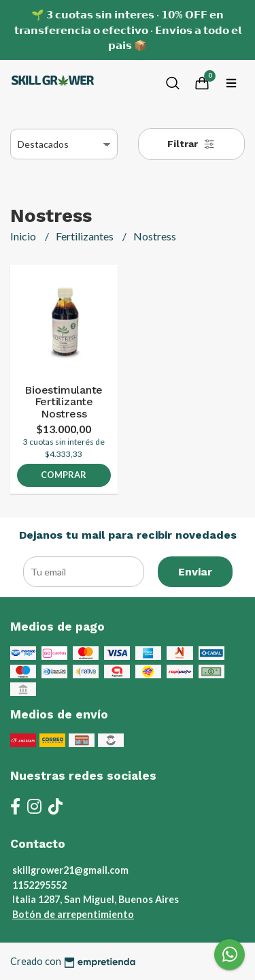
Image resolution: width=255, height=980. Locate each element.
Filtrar (191, 144)
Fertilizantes (86, 236)
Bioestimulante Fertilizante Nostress (64, 402)
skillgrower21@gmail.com (70, 870)
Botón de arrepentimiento (73, 914)
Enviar (195, 572)
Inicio (24, 236)
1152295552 (39, 885)
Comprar (64, 475)
